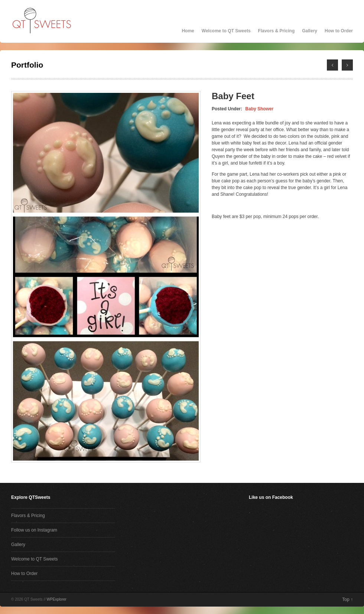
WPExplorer (57, 599)
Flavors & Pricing (277, 31)
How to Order (339, 31)
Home (188, 31)
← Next (332, 65)
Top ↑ (347, 600)
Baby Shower (259, 109)
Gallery (310, 31)
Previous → (347, 65)
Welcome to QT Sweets (226, 31)
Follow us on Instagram (34, 530)
